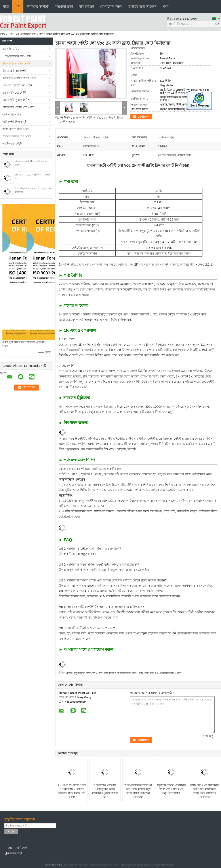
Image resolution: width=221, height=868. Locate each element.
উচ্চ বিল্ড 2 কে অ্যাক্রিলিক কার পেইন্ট (124, 673)
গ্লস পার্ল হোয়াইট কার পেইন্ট (17, 85)
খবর (166, 7)
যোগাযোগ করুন (111, 7)
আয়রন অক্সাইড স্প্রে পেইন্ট (17, 136)
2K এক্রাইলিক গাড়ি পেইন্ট (30, 34)
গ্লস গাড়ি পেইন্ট (11, 49)
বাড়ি (6, 7)
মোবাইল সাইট (13, 853)
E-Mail (9, 848)
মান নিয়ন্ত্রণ (86, 7)
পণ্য (18, 7)
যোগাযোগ (143, 117)
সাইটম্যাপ (21, 848)
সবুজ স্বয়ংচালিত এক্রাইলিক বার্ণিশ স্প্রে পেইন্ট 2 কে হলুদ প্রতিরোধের (171, 789)
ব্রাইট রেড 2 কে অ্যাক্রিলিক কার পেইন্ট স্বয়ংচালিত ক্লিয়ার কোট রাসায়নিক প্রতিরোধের (204, 791)
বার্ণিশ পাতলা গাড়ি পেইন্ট (16, 129)
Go (217, 24)
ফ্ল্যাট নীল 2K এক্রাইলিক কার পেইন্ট (163, 673)
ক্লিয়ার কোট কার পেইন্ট (14, 71)
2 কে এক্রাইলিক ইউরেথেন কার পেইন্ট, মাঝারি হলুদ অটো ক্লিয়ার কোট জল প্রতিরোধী (138, 791)
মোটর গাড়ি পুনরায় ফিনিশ (16, 100)
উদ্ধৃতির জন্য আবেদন (142, 7)
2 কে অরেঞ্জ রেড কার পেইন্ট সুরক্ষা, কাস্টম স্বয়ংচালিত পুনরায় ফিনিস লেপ (105, 791)
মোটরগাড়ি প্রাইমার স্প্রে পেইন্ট (18, 107)
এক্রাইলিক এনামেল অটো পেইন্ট (19, 78)
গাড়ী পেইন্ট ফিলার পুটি (15, 122)
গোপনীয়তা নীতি (53, 865)
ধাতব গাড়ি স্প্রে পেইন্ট (14, 93)
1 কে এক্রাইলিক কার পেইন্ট (16, 56)
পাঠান (11, 831)
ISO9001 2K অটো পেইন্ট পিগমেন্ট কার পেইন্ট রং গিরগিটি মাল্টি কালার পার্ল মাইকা (72, 791)
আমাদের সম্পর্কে (38, 7)
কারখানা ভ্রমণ (64, 7)
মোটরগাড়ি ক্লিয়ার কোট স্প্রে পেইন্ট (84, 673)
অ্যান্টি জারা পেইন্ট (12, 144)
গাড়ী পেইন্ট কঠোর (12, 115)
